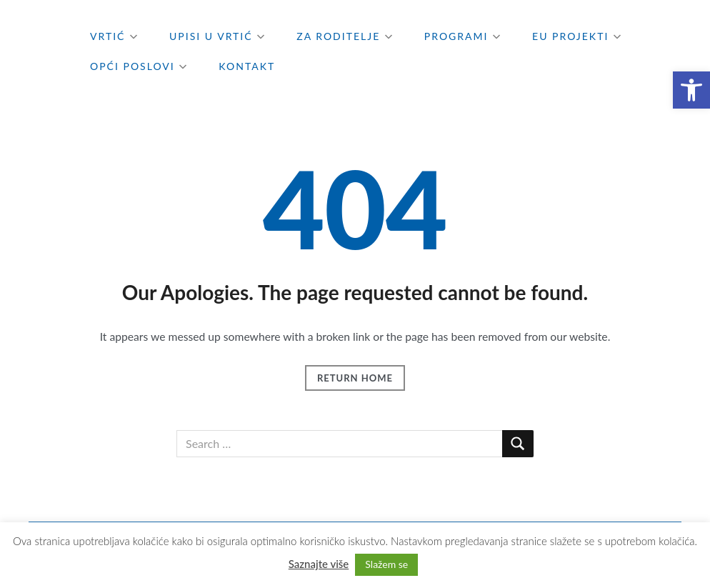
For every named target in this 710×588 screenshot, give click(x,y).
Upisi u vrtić (217, 36)
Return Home (355, 378)
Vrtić (114, 36)
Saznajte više (319, 564)
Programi (462, 36)
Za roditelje (345, 36)
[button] (691, 90)
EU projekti (577, 36)
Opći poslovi (139, 66)
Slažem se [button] (386, 564)
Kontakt (247, 66)
